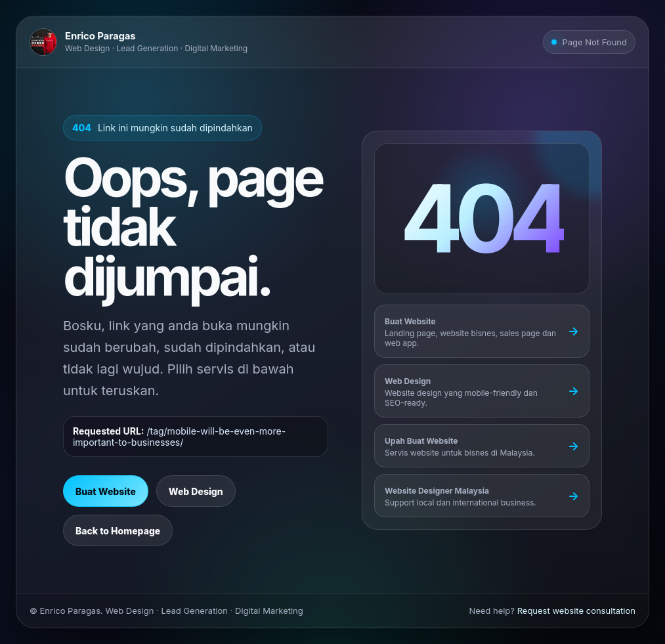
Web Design (196, 491)
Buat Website (106, 491)
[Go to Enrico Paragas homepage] (139, 42)
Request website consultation (576, 611)
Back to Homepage (118, 531)
